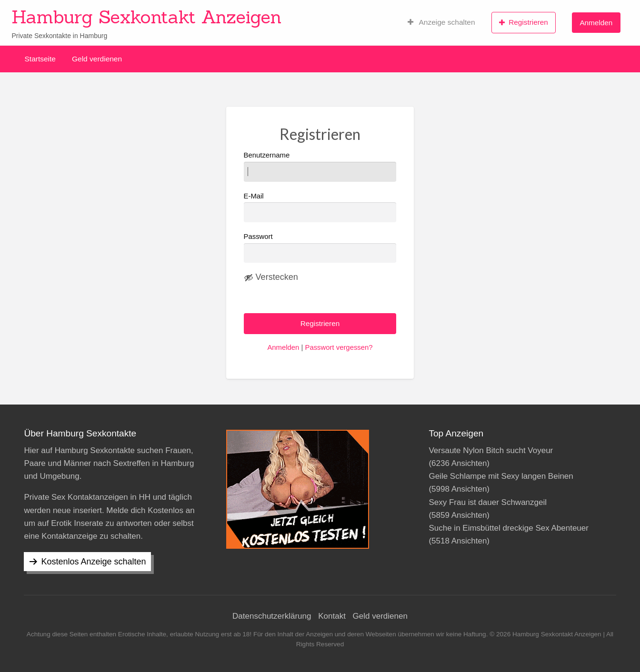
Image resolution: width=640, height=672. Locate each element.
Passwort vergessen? (339, 347)
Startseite (40, 59)
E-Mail (320, 207)
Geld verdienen (97, 59)
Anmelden (596, 23)
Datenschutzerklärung (272, 616)
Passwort (258, 237)
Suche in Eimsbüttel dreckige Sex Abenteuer (508, 528)
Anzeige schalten (441, 22)
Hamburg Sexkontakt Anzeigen (146, 17)
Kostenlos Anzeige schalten (93, 562)
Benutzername (320, 166)
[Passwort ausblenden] (271, 277)
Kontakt (332, 616)
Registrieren (524, 22)
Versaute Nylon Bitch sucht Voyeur (491, 450)
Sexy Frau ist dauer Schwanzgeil (488, 502)
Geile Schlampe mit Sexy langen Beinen (501, 476)
